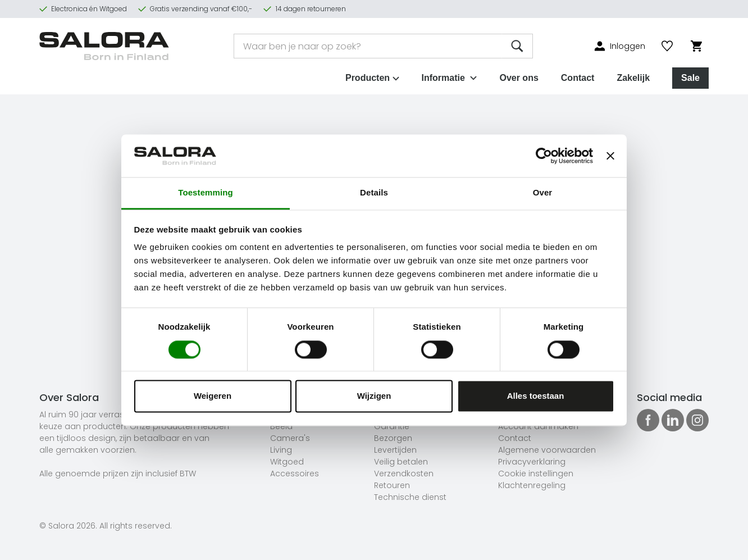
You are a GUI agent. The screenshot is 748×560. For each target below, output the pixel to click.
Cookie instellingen (536, 474)
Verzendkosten (404, 474)
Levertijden (395, 450)
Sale (690, 78)
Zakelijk (633, 78)
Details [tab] (374, 193)
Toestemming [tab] (206, 193)
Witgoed (287, 462)
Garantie (392, 426)
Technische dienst (410, 497)
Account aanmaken (538, 426)
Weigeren (213, 396)
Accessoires (295, 474)
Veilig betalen (401, 462)
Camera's (290, 438)
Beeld (281, 426)
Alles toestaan (536, 396)
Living (281, 450)
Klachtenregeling (532, 485)
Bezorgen (393, 438)
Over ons (519, 78)
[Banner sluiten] (610, 156)
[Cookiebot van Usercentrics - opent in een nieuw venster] (544, 156)
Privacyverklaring (532, 462)
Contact (578, 78)
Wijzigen (374, 396)
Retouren (392, 485)
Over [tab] (543, 193)
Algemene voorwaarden (547, 450)
